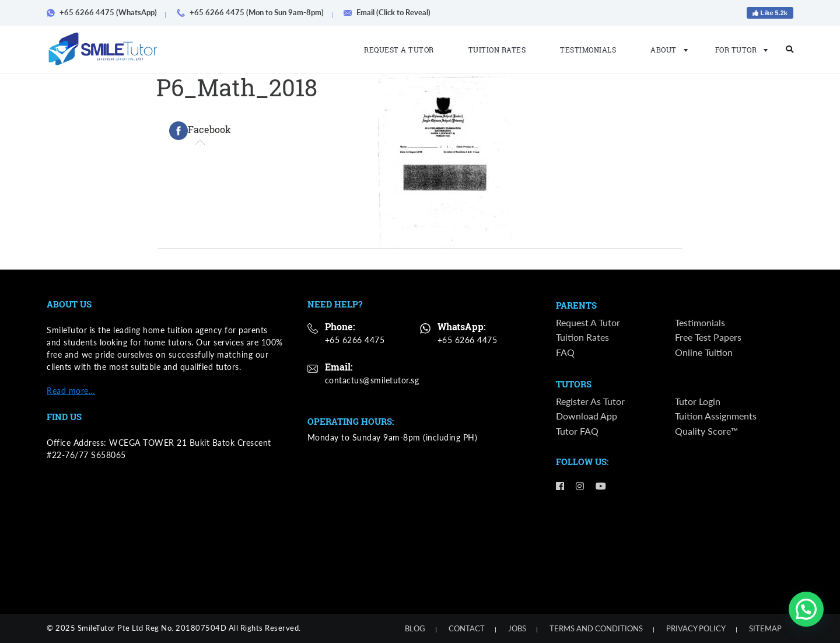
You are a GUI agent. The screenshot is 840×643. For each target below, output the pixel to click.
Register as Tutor (590, 402)
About (666, 50)
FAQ (565, 353)
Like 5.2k (770, 13)
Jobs (517, 628)
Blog (415, 628)
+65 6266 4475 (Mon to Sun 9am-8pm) (254, 12)
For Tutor (738, 50)
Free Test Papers (708, 338)
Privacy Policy (696, 628)
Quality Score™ (706, 432)
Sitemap (765, 628)
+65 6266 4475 (355, 340)
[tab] (200, 131)
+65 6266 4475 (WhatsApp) (106, 12)
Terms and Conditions (596, 628)
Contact (467, 628)
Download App (587, 417)
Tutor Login (698, 402)
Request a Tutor (399, 50)
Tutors (574, 385)
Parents (576, 306)
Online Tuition (704, 353)
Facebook (200, 131)
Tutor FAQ (577, 432)
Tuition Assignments (716, 417)
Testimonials (588, 50)
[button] (806, 609)
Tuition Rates (497, 50)
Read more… (71, 391)
